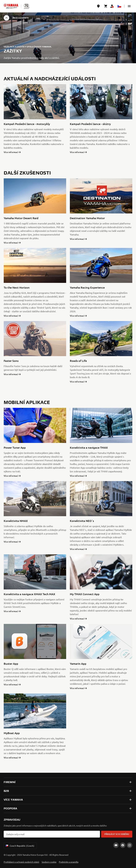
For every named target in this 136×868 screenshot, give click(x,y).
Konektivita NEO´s (82, 521)
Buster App (11, 664)
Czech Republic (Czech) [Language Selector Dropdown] (20, 846)
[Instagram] (130, 845)
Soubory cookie (49, 862)
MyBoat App (12, 733)
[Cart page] (106, 6)
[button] (129, 6)
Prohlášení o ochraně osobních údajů (21, 862)
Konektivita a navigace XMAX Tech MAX (29, 594)
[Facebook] (123, 845)
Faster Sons (11, 361)
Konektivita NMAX (16, 521)
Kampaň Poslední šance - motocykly (27, 124)
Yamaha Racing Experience (87, 287)
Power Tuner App (15, 447)
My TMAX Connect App (85, 594)
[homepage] (11, 6)
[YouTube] (116, 845)
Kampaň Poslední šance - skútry (90, 124)
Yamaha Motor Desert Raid (21, 218)
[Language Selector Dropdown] (119, 6)
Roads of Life (78, 361)
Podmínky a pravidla (69, 862)
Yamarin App (78, 664)
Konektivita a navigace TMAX (89, 447)
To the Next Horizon (17, 287)
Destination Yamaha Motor (87, 218)
